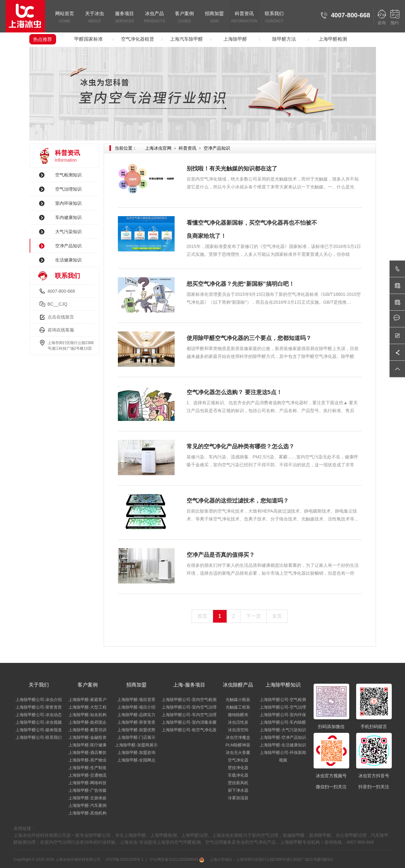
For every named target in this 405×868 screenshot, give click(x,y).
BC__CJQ (58, 304)
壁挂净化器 (238, 768)
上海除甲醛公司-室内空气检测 (189, 700)
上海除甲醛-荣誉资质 (136, 722)
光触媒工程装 (238, 707)
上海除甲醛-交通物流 (87, 775)
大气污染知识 (68, 232)
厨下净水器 (238, 790)
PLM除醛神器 (238, 745)
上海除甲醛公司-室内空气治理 (189, 707)
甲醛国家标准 (89, 39)
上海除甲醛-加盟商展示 (136, 745)
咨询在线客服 (61, 330)
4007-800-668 (61, 291)
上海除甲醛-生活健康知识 (283, 745)
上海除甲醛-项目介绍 (136, 707)
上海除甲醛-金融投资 (87, 737)
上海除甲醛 (235, 39)
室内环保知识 (68, 203)
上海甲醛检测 (333, 39)
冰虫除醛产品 (238, 685)
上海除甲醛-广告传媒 (87, 790)
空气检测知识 (68, 175)
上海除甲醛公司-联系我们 (39, 737)
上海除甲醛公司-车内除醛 (283, 722)
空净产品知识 (68, 246)
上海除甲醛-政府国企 (87, 722)
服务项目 (125, 18)
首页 (202, 616)
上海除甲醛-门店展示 (136, 737)
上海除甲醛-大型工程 (87, 707)
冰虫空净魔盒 (238, 737)
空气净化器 (238, 760)
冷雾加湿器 (238, 798)
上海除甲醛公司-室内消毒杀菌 (189, 722)
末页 (277, 616)
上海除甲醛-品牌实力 (136, 715)
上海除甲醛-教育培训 (87, 730)
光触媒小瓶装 (238, 700)
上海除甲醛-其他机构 (87, 813)
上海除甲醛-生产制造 (87, 768)
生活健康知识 (68, 260)
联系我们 (274, 18)
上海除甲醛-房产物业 (87, 760)
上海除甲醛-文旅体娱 (87, 798)
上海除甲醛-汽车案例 (87, 805)
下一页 (253, 616)
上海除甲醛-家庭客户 (87, 700)
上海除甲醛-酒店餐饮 (87, 753)
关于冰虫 (95, 18)
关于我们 (39, 685)
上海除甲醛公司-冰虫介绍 (39, 700)
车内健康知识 (68, 217)
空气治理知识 (68, 189)
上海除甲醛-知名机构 (87, 715)
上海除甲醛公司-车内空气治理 (189, 715)
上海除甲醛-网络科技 (87, 783)
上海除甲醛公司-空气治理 (283, 707)
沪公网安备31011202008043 (176, 859)
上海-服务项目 (189, 685)
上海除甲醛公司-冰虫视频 (39, 722)
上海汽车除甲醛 (186, 39)
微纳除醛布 (238, 715)
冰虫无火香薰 (238, 753)
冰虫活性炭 (238, 722)
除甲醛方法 (284, 39)
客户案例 (185, 18)
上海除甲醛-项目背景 (136, 700)
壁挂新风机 (238, 783)
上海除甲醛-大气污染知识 (283, 730)
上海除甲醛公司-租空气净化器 (189, 730)
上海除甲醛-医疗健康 (87, 745)
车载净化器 (238, 775)
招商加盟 (214, 18)
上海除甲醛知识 (283, 685)
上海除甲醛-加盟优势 (136, 730)
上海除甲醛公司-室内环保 (283, 715)
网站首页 (65, 18)
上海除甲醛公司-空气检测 (283, 700)
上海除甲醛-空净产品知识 (283, 737)
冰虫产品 (155, 18)
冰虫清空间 (238, 730)
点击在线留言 (61, 317)
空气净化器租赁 (138, 39)
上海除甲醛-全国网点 (136, 760)
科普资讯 (244, 18)
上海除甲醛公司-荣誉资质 (39, 707)
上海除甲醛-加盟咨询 (136, 753)
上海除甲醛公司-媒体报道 (39, 730)
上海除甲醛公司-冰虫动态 (39, 715)
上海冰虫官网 (158, 148)
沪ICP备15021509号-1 (124, 859)
